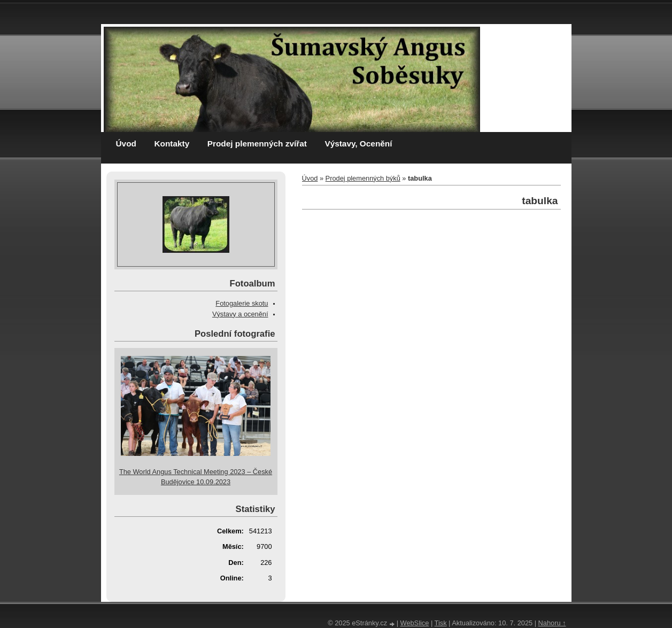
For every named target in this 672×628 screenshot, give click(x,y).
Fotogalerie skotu (242, 303)
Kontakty (172, 144)
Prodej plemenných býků (363, 178)
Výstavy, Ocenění (358, 144)
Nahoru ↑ (552, 623)
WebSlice (415, 623)
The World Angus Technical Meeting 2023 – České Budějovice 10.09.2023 (196, 477)
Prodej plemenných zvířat (257, 144)
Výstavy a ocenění (240, 314)
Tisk (441, 623)
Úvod (126, 144)
